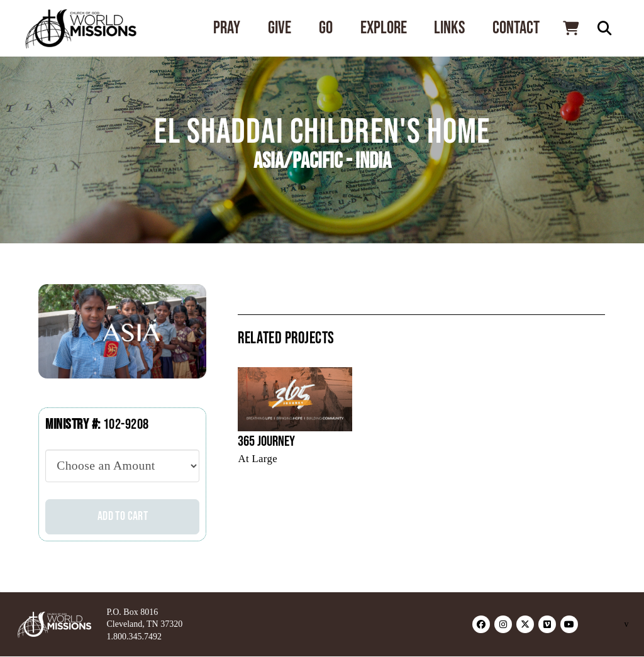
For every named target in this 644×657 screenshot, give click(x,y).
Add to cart (123, 516)
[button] (570, 28)
